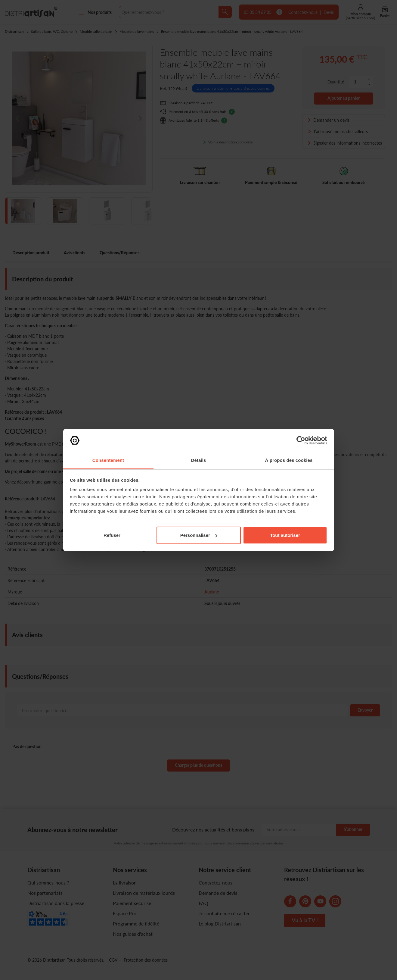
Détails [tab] (199, 460)
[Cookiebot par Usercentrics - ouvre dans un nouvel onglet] (301, 440)
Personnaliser (199, 535)
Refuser (112, 535)
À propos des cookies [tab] (289, 460)
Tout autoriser (285, 535)
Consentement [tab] (108, 460)
